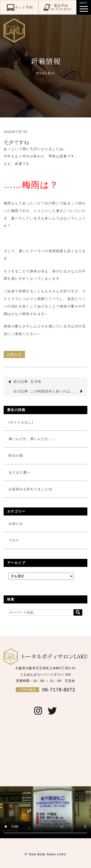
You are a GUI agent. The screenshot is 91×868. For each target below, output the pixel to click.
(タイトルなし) (21, 422)
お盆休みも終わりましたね (30, 489)
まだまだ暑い (19, 472)
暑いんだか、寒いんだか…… (32, 439)
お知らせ (14, 354)
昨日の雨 (16, 456)
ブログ (14, 540)
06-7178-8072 (45, 690)
